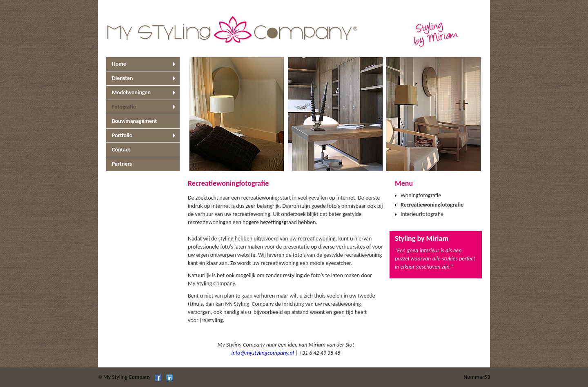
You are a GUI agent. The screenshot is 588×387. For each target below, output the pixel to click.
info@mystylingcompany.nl (263, 353)
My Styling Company (127, 377)
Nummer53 (477, 377)
